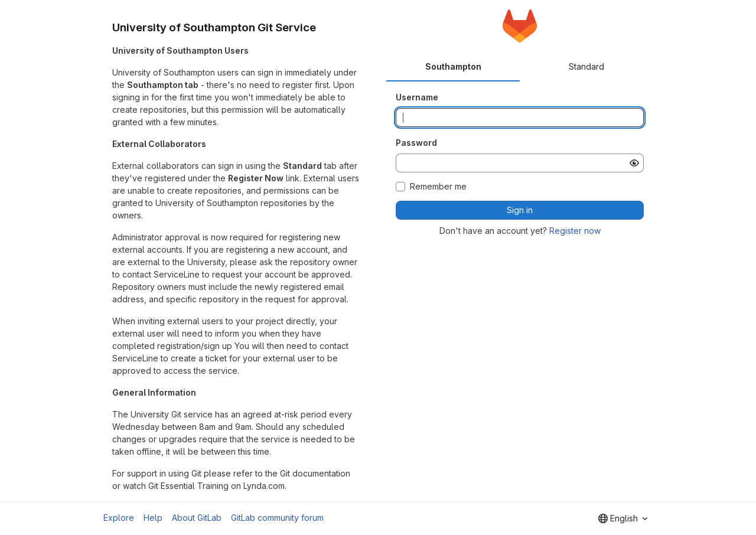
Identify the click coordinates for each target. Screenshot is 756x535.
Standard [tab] (586, 66)
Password (416, 143)
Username (417, 97)
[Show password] (634, 163)
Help (153, 518)
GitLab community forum (277, 518)
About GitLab (197, 518)
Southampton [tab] (453, 66)
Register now (575, 231)
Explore (119, 518)
